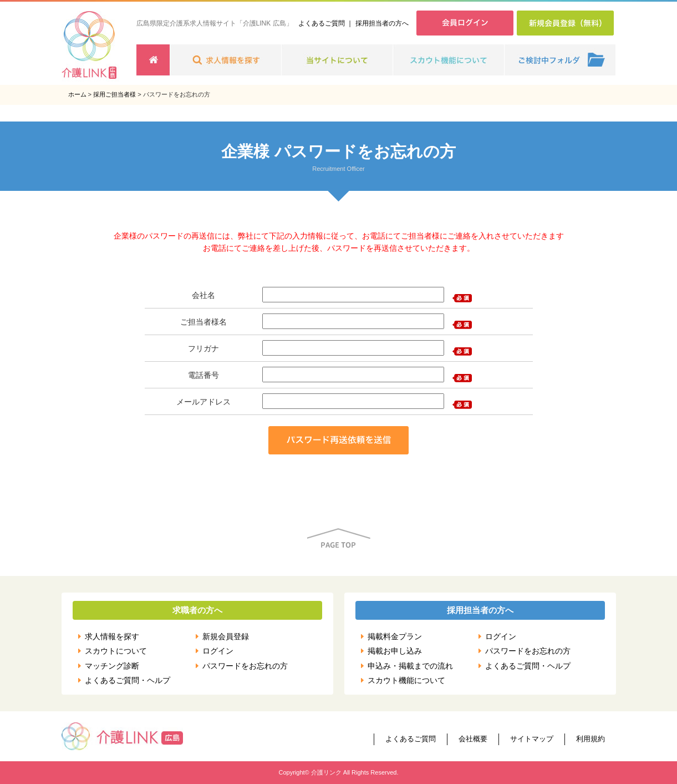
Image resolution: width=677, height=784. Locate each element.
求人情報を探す (112, 636)
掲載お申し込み (395, 651)
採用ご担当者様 (114, 94)
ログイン (218, 651)
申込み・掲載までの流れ (410, 666)
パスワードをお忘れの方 (245, 666)
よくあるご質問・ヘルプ (128, 680)
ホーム (77, 94)
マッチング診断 (112, 666)
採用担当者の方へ (382, 23)
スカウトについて (116, 651)
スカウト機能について (406, 680)
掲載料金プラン (395, 636)
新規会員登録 (226, 636)
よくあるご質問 (322, 23)
